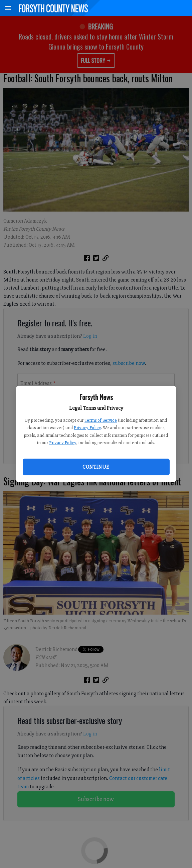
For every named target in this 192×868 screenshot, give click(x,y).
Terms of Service (101, 420)
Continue (96, 467)
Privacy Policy (87, 428)
